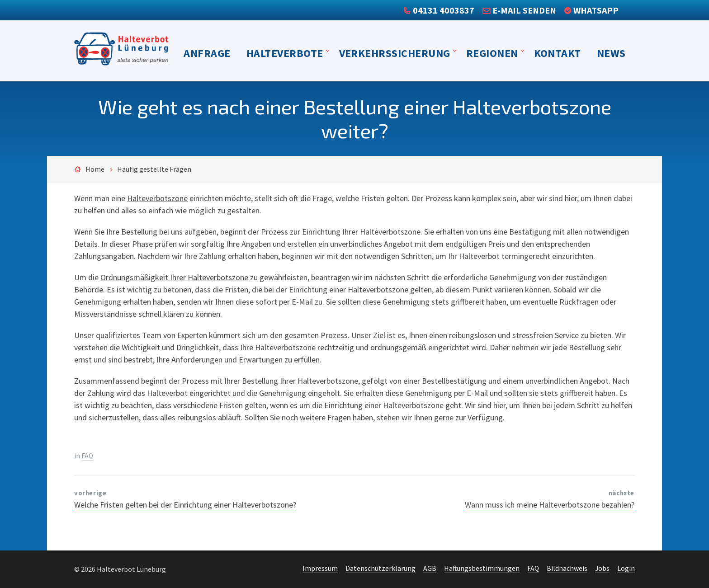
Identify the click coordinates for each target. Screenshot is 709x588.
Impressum (320, 568)
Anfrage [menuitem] (207, 53)
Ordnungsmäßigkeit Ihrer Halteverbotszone (174, 277)
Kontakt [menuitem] (558, 53)
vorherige (90, 493)
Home (95, 169)
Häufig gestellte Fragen (154, 169)
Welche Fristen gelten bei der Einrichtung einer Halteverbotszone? (185, 505)
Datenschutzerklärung (380, 568)
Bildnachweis (567, 568)
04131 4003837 (444, 10)
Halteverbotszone (157, 198)
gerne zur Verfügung (468, 417)
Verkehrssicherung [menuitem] (395, 53)
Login (626, 568)
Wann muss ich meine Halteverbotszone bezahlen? (550, 505)
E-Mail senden (524, 10)
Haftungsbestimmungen (482, 568)
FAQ (87, 456)
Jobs (602, 568)
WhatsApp (596, 10)
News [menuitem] (611, 53)
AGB (430, 568)
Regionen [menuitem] (492, 53)
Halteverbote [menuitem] (285, 53)
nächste (622, 493)
